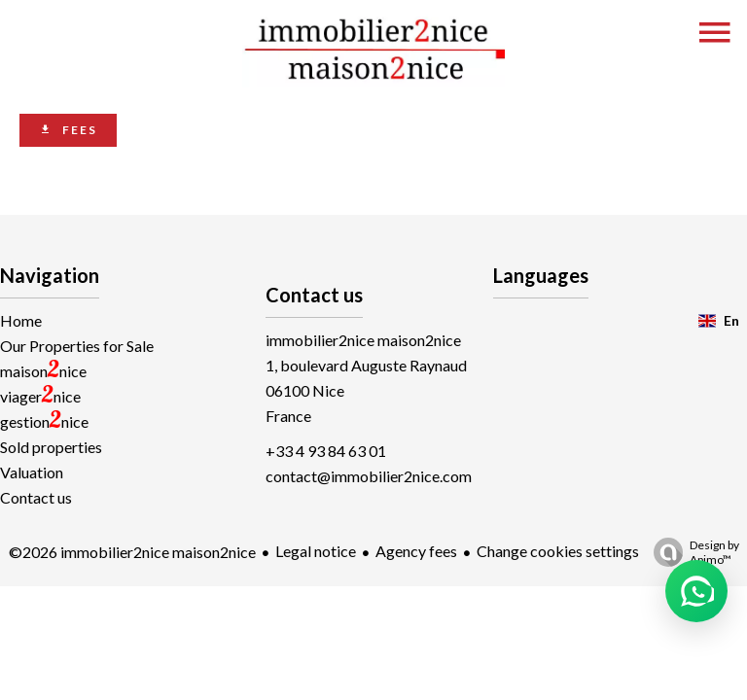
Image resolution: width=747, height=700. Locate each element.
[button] (696, 591)
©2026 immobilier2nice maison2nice (132, 552)
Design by (692, 552)
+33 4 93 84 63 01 (326, 451)
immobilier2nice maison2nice (363, 340)
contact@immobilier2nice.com (369, 476)
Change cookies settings (558, 551)
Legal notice (316, 551)
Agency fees (416, 551)
